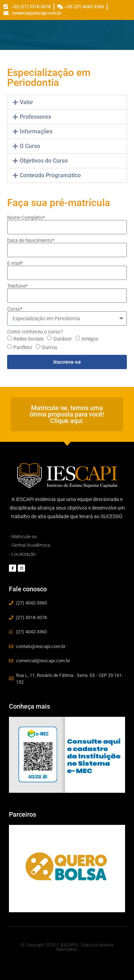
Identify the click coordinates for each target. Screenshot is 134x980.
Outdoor (63, 339)
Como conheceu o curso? (35, 332)
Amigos (90, 339)
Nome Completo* (26, 218)
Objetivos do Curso (44, 161)
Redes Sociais (28, 339)
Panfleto (23, 347)
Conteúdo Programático (50, 175)
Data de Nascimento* (31, 240)
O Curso (30, 146)
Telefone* (18, 286)
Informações (36, 131)
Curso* (15, 309)
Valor (26, 102)
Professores (35, 117)
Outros (49, 347)
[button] (67, 102)
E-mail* (15, 263)
